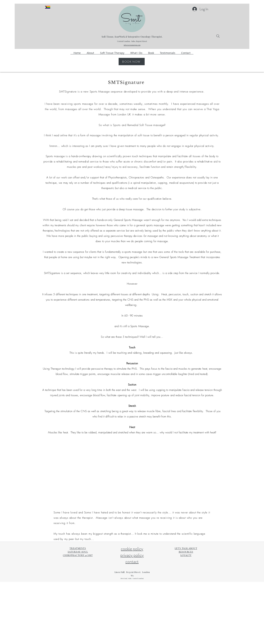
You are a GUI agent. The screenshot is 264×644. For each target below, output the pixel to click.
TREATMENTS (78, 548)
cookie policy (132, 549)
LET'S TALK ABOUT (186, 548)
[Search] (218, 36)
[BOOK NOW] (132, 62)
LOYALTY (186, 555)
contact (132, 562)
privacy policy (132, 555)
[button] (136, 54)
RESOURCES (186, 552)
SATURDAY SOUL (78, 552)
